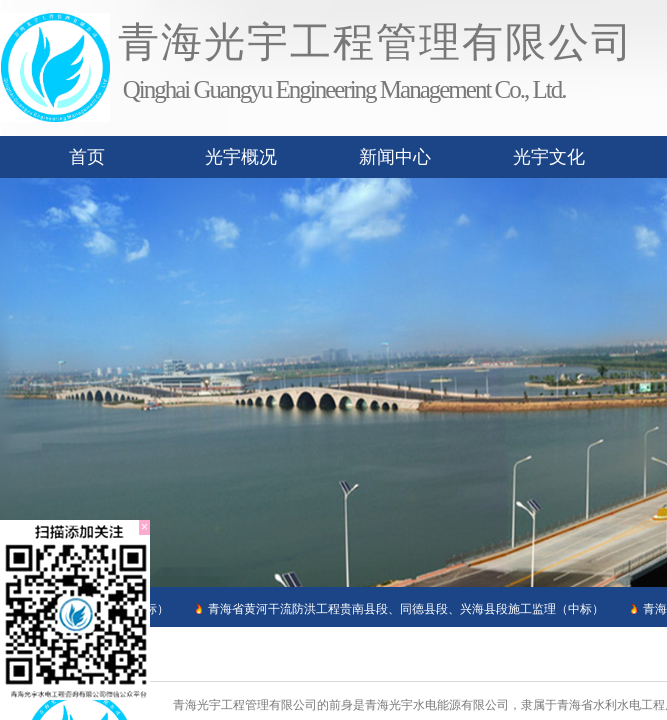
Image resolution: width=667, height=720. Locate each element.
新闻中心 (395, 157)
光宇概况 (241, 157)
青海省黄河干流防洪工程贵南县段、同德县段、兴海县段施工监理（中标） (403, 609)
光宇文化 (549, 157)
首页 (87, 157)
